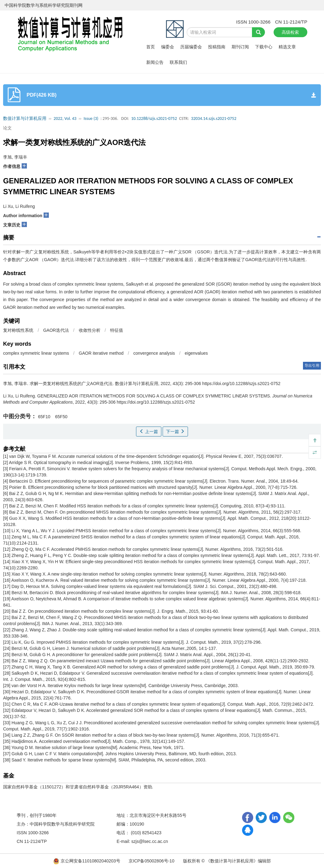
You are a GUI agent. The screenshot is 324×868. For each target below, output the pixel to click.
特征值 (117, 330)
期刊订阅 (240, 47)
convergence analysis (154, 353)
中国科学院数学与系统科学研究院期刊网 (44, 5)
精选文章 (287, 47)
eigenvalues (196, 353)
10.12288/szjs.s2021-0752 (154, 118)
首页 (151, 47)
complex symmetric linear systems (36, 353)
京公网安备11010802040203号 (87, 861)
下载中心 (264, 47)
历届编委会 (191, 47)
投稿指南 (217, 47)
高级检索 (290, 32)
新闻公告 (155, 62)
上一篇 (149, 432)
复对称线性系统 (18, 330)
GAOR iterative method (101, 353)
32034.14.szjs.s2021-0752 (214, 118)
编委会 (168, 47)
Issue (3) (91, 118)
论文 (7, 128)
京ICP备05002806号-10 (151, 861)
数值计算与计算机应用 (25, 118)
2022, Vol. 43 (65, 118)
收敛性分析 (90, 330)
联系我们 (178, 62)
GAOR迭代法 (56, 330)
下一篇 (175, 432)
